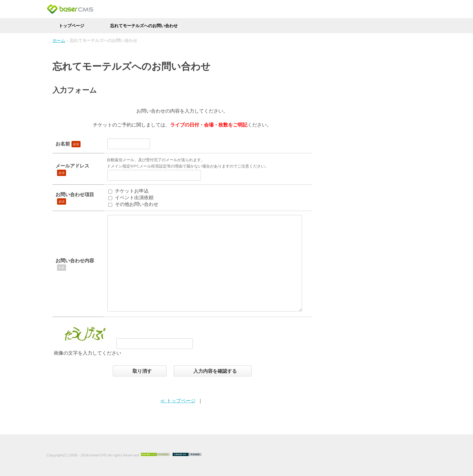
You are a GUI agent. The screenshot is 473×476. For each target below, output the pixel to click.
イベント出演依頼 (134, 197)
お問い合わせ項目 (75, 194)
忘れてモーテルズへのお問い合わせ (144, 26)
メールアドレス (72, 166)
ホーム (59, 40)
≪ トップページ (178, 401)
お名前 (63, 144)
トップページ (71, 26)
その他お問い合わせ (137, 204)
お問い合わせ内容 (75, 260)
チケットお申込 (132, 191)
